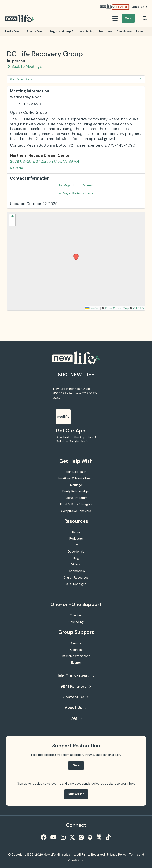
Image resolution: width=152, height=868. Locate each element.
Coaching (76, 615)
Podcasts (76, 539)
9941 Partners (76, 686)
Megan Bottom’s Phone (76, 193)
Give (128, 18)
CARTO (139, 308)
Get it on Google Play (72, 441)
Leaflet (93, 308)
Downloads (124, 31)
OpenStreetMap (117, 308)
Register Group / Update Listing (72, 31)
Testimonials (76, 571)
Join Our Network (76, 676)
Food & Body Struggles (76, 504)
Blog (76, 558)
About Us (76, 707)
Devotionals (76, 552)
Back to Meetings (24, 67)
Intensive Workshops (76, 656)
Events (76, 663)
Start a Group (36, 31)
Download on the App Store (76, 437)
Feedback (105, 31)
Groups (76, 643)
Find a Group (14, 31)
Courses (76, 650)
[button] (75, 255)
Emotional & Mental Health (76, 478)
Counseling (76, 622)
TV (76, 545)
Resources (143, 31)
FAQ (76, 718)
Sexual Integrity (76, 498)
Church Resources (76, 578)
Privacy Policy (117, 855)
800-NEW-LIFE (76, 375)
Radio (76, 532)
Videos (76, 564)
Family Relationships (76, 491)
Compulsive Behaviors (76, 511)
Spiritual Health (76, 472)
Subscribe (76, 794)
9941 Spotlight (76, 584)
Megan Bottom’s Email (76, 185)
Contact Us (76, 697)
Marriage (76, 485)
